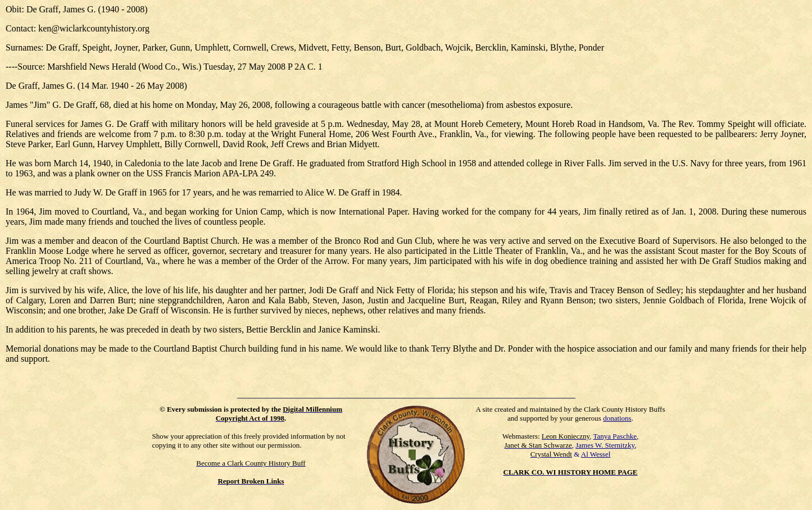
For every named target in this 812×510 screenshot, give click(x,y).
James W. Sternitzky (605, 445)
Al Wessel (596, 454)
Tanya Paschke (615, 436)
